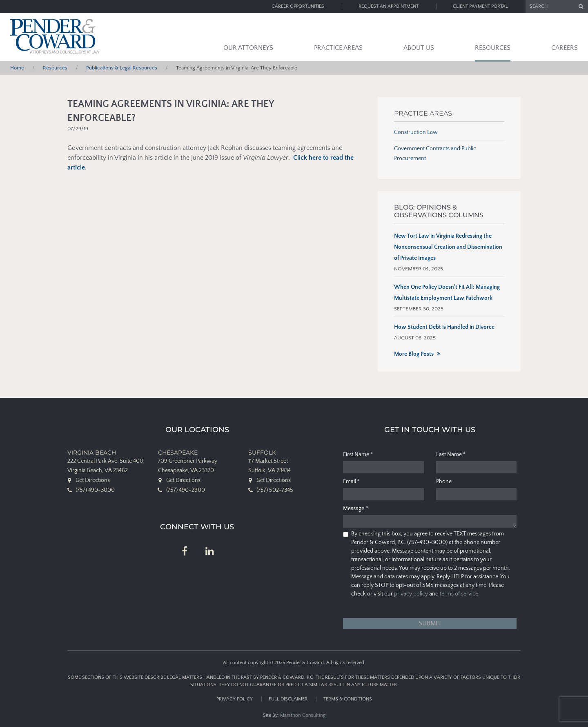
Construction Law (416, 132)
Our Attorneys (248, 48)
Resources (493, 48)
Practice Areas (338, 48)
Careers (565, 48)
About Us (419, 48)
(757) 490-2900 (186, 490)
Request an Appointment (389, 6)
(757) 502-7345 (275, 490)
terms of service (459, 594)
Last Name (451, 455)
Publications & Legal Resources (122, 68)
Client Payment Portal (480, 6)
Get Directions (93, 480)
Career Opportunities (298, 6)
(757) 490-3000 (95, 490)
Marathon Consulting (303, 715)
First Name (358, 455)
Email (351, 482)
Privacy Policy (235, 699)
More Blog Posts (414, 354)
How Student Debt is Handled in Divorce (444, 327)
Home (17, 68)
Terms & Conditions (348, 699)
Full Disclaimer (288, 699)
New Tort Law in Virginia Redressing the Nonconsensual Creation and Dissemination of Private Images (448, 247)
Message (355, 508)
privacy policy (411, 594)
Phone (444, 482)
